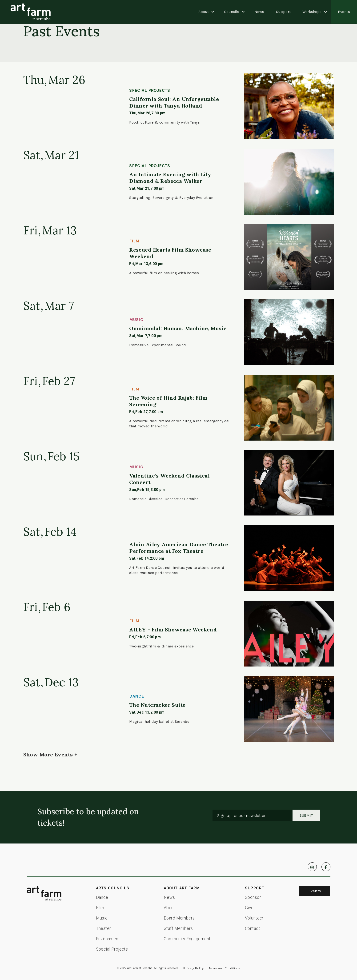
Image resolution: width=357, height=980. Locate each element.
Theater (104, 928)
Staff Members (178, 928)
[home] (31, 12)
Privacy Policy (194, 968)
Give (249, 908)
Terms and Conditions (224, 968)
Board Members (179, 918)
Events (344, 12)
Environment (108, 939)
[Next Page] (50, 755)
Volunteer (254, 918)
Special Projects (112, 949)
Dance (102, 897)
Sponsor (253, 897)
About (169, 908)
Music (102, 918)
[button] (204, 12)
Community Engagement (187, 939)
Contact (253, 928)
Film (100, 908)
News (259, 12)
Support (283, 12)
